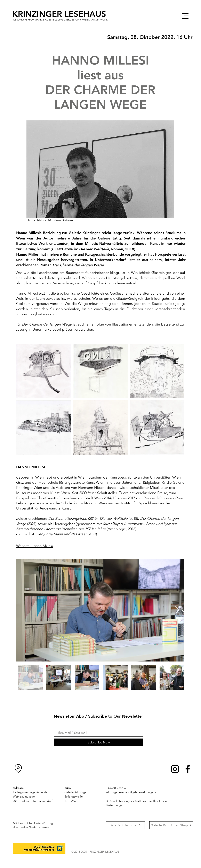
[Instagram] (175, 769)
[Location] (18, 768)
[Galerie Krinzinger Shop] (171, 825)
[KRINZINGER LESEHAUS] (62, 14)
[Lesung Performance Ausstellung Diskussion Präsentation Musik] (61, 20)
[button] (185, 16)
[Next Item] (177, 610)
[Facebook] (188, 769)
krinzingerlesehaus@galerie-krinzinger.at (132, 792)
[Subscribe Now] (99, 742)
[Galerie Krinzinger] (125, 825)
